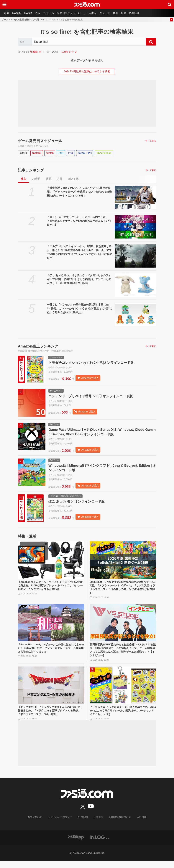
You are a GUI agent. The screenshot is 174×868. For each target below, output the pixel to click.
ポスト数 (73, 179)
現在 (23, 179)
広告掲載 (138, 824)
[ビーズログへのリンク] (100, 844)
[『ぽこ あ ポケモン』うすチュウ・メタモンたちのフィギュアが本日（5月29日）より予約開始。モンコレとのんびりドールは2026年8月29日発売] (135, 285)
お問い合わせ (38, 824)
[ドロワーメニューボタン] (4, 4)
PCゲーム (52, 13)
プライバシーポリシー (62, 824)
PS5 (40, 13)
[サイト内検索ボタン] (170, 4)
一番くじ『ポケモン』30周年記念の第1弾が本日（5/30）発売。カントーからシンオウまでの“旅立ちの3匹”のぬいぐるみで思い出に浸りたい (80, 308)
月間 (60, 179)
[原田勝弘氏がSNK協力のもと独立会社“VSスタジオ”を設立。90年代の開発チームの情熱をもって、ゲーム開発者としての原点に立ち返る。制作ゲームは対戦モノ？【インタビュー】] (123, 627)
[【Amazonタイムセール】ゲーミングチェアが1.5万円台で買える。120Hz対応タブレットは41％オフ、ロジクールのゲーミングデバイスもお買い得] (51, 562)
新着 (7, 13)
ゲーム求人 (95, 13)
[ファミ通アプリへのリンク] (76, 844)
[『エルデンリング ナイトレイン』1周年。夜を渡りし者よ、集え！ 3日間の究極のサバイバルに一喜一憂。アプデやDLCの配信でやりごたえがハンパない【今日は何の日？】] (135, 256)
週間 (49, 179)
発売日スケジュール (73, 13)
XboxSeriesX (104, 153)
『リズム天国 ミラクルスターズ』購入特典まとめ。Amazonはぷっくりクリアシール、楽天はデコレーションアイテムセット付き (122, 718)
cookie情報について (118, 824)
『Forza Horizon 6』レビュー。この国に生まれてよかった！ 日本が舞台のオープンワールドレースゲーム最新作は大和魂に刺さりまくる (51, 653)
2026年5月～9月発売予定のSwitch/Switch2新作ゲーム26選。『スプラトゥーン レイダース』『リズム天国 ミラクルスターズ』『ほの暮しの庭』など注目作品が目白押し (122, 590)
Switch (30, 13)
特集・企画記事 (137, 13)
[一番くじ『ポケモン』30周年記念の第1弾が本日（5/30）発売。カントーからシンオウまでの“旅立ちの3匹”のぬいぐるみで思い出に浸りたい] (135, 314)
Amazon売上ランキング (38, 346)
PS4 (71, 153)
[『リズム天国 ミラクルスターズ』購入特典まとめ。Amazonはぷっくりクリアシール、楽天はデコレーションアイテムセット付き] (123, 691)
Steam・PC (85, 153)
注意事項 (98, 824)
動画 (122, 13)
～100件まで (66, 52)
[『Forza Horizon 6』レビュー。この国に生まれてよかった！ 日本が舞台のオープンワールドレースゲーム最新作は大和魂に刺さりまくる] (51, 627)
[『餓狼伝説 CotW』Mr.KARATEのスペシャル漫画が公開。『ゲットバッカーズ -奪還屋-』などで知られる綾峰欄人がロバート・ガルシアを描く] (135, 198)
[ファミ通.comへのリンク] (87, 4)
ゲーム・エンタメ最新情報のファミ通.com (23, 20)
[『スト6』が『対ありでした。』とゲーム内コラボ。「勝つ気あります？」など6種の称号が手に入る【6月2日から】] (135, 227)
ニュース (110, 13)
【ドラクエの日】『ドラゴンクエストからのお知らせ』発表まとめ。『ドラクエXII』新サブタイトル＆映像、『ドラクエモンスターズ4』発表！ (51, 718)
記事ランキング (31, 170)
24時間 (36, 179)
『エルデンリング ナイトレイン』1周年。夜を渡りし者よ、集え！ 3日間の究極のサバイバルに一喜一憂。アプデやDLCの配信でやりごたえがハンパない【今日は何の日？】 (79, 252)
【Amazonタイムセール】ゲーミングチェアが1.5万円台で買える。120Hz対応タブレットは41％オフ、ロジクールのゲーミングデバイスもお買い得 (51, 588)
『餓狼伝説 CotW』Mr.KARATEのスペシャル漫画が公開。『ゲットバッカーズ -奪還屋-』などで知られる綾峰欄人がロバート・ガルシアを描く (79, 192)
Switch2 (18, 13)
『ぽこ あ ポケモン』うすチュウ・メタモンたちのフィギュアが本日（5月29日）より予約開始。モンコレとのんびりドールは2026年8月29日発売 (79, 279)
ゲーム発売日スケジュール (40, 141)
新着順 (34, 52)
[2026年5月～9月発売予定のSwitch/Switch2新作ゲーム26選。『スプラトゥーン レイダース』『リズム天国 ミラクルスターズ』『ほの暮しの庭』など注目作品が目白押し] (123, 562)
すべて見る (151, 141)
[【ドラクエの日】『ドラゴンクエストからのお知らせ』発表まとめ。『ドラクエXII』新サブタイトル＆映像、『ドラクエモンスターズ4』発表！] (51, 691)
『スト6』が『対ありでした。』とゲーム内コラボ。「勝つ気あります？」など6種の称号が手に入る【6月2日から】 (79, 221)
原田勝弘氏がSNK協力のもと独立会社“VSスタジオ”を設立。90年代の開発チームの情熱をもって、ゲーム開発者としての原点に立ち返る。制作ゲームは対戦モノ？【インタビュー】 (122, 655)
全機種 (23, 153)
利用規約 (83, 824)
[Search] (89, 42)
